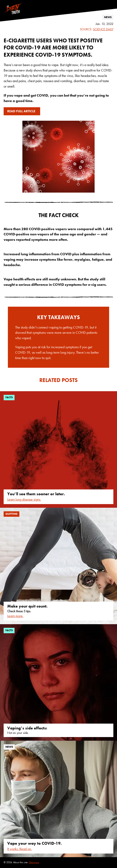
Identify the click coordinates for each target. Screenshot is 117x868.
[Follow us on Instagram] (112, 2)
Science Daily (103, 29)
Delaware (34, 862)
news (108, 17)
